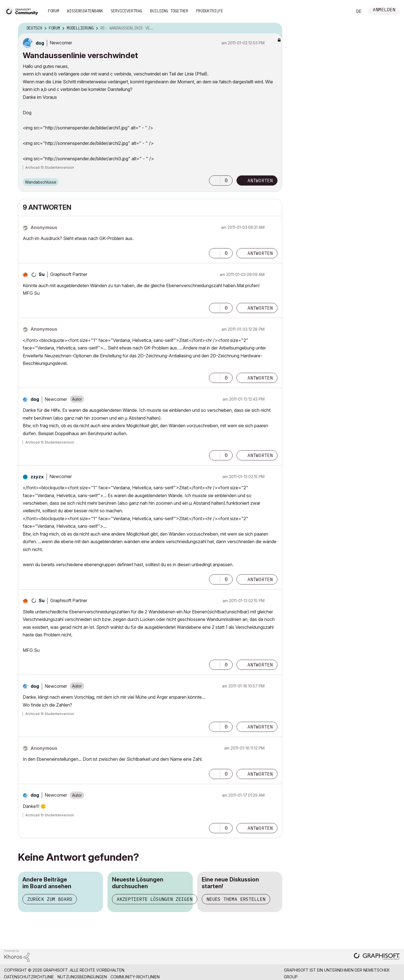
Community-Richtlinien (135, 977)
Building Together (169, 11)
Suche (342, 12)
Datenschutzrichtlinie (29, 977)
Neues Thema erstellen (236, 899)
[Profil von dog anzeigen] (40, 43)
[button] (215, 181)
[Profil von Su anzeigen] (42, 274)
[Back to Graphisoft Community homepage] (23, 11)
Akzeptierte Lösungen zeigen (155, 899)
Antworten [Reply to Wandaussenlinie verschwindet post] (260, 181)
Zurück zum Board (50, 899)
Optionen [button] (274, 28)
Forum (54, 11)
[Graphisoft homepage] (377, 957)
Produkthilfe (210, 11)
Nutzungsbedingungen (82, 977)
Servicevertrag (127, 11)
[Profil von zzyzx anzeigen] (37, 477)
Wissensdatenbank (85, 11)
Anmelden (384, 10)
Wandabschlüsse (41, 182)
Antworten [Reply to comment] (260, 253)
